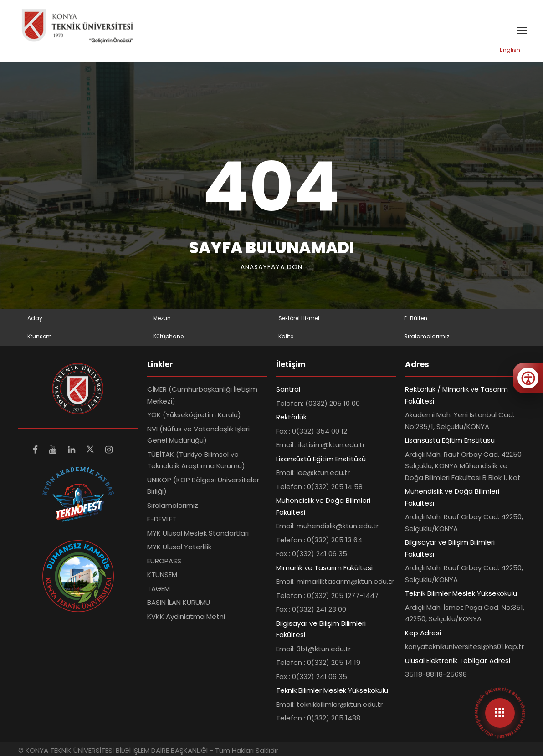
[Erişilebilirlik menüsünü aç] (528, 378)
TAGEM (159, 589)
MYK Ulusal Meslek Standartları (198, 533)
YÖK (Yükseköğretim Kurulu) (194, 415)
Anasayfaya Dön (271, 267)
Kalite (286, 336)
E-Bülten (416, 318)
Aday (35, 318)
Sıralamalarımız (427, 336)
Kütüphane (168, 336)
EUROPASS (164, 561)
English (510, 50)
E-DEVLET (162, 519)
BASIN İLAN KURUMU (179, 602)
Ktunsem (40, 336)
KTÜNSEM (162, 575)
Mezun (162, 318)
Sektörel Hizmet (299, 318)
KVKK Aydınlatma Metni (186, 616)
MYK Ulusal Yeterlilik (179, 547)
